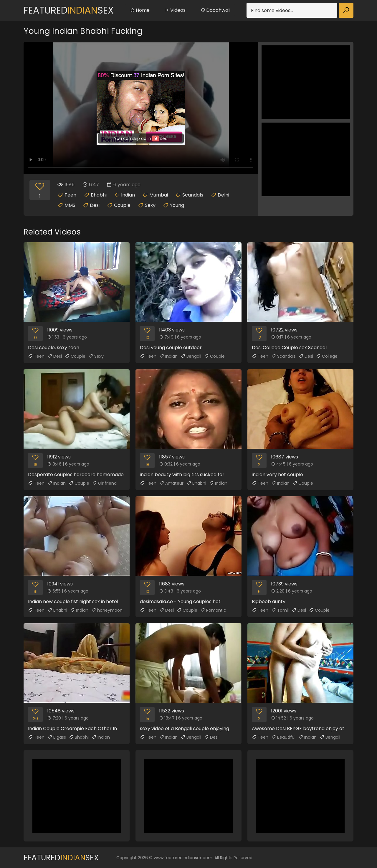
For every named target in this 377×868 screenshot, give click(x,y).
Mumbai (159, 195)
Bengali (191, 356)
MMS (70, 205)
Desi (95, 205)
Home (140, 10)
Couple (122, 205)
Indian (128, 195)
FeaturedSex (69, 10)
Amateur (171, 483)
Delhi (223, 195)
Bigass (57, 737)
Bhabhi (99, 195)
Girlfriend (104, 483)
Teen (70, 195)
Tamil (280, 610)
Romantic (213, 610)
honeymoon (107, 610)
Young (177, 205)
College (327, 356)
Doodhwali (215, 10)
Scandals (193, 195)
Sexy (150, 205)
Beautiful (283, 737)
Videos (175, 10)
